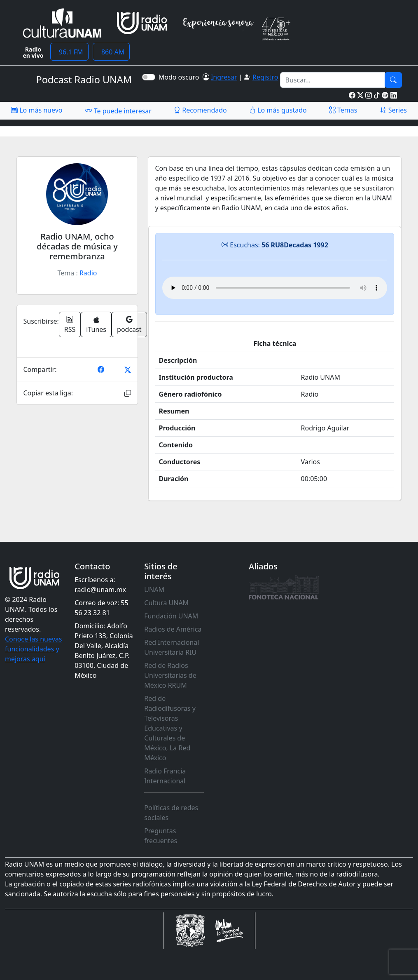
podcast (129, 324)
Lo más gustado (278, 110)
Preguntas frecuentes (161, 836)
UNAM (154, 590)
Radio (88, 273)
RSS (70, 324)
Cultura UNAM (166, 603)
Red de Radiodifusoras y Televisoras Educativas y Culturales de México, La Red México (170, 728)
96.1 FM (69, 52)
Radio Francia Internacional (165, 776)
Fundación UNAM (171, 616)
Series (393, 110)
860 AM (111, 52)
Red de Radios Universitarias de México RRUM (170, 675)
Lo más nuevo (37, 110)
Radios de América (173, 629)
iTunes (96, 325)
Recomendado (200, 110)
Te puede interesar (118, 110)
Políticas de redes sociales (171, 813)
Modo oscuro (181, 77)
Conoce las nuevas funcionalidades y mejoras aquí (33, 649)
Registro (265, 77)
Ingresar (224, 77)
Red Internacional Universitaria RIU (172, 647)
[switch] (149, 77)
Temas (343, 110)
